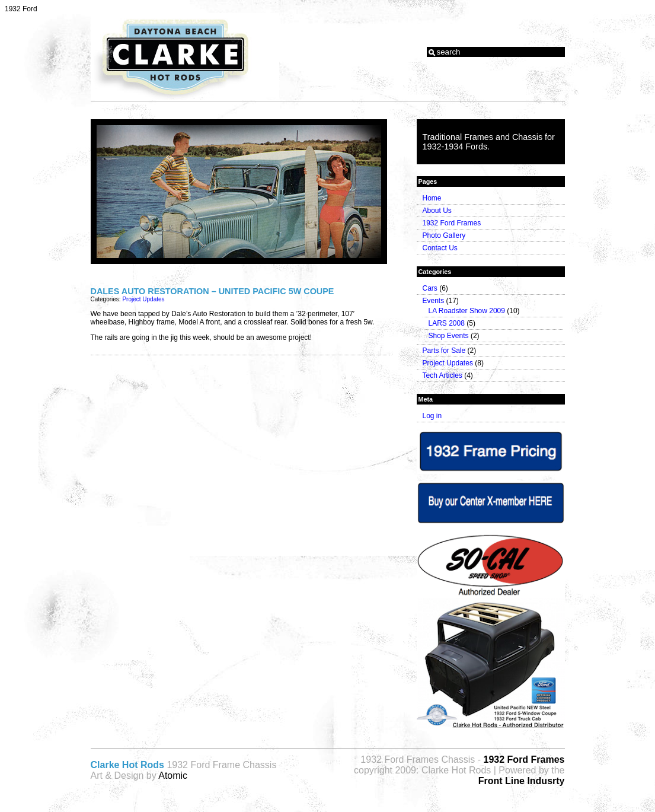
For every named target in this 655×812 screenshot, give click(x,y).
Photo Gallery (444, 235)
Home (432, 198)
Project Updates (143, 299)
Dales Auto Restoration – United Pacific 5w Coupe (213, 291)
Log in (432, 416)
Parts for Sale (444, 351)
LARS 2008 (447, 323)
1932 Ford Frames (452, 223)
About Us (437, 211)
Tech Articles (442, 375)
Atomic (173, 776)
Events (434, 301)
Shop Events (449, 336)
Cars (430, 288)
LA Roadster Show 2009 (467, 311)
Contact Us (440, 248)
